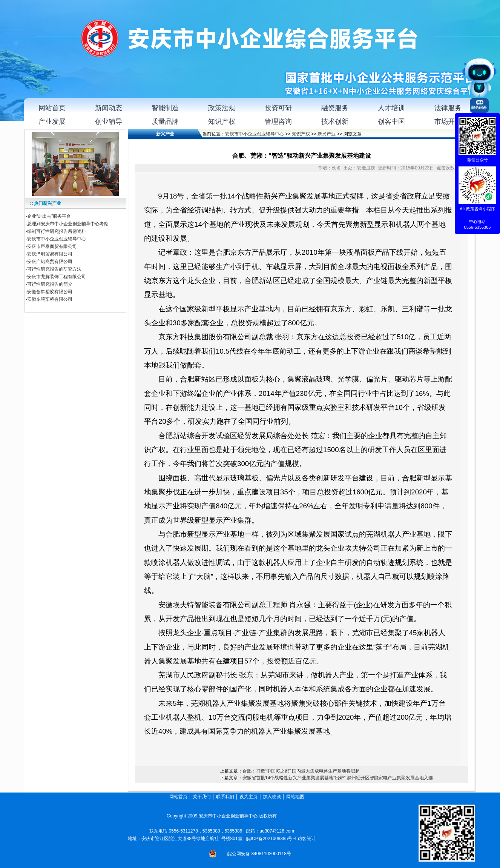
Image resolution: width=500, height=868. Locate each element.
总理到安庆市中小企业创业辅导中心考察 (68, 224)
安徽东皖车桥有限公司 (50, 299)
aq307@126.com (277, 831)
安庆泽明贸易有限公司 (50, 254)
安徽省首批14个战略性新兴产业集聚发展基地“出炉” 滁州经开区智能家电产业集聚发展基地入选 (338, 778)
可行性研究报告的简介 (50, 284)
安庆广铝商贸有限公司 (50, 262)
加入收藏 (272, 797)
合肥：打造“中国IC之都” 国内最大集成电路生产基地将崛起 (301, 771)
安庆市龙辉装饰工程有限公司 (57, 277)
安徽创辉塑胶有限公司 (50, 292)
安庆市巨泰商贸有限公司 (52, 246)
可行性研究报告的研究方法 (54, 269)
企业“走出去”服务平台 (49, 216)
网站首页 (178, 797)
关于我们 (202, 797)
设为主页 (248, 797)
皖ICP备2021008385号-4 (271, 839)
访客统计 (307, 839)
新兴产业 (327, 134)
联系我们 (225, 797)
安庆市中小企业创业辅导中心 (57, 239)
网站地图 (296, 797)
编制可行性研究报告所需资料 (57, 231)
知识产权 (301, 134)
